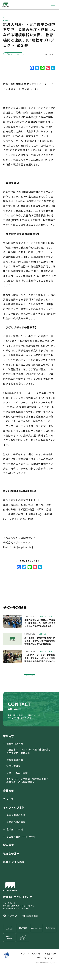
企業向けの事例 (15, 842)
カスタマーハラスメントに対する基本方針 (38, 967)
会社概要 (8, 804)
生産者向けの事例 (16, 835)
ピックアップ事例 (14, 821)
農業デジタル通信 (14, 875)
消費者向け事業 (28, 761)
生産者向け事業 (15, 776)
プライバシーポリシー (46, 971)
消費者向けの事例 (16, 828)
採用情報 (8, 858)
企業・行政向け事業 (27, 791)
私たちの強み (11, 867)
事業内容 (8, 749)
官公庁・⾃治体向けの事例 (21, 850)
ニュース (8, 812)
